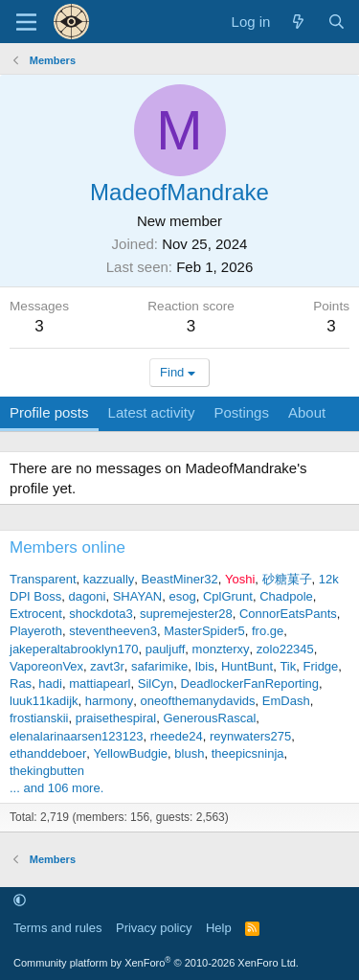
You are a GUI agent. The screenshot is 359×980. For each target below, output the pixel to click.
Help (219, 928)
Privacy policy (154, 928)
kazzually (109, 579)
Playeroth (36, 631)
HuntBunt (247, 666)
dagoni (87, 596)
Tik (288, 666)
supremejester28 (186, 614)
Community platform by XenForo (156, 963)
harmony (110, 701)
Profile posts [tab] (49, 412)
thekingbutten (47, 771)
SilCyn (156, 684)
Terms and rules (57, 928)
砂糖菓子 (287, 579)
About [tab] (307, 412)
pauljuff (166, 649)
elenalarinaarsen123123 (77, 736)
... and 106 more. (56, 788)
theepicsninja (248, 753)
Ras (21, 684)
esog (182, 596)
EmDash (286, 701)
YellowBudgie (130, 753)
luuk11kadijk (44, 701)
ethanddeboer (48, 753)
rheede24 (177, 736)
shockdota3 (101, 614)
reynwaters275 (250, 736)
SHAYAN (138, 596)
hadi (50, 684)
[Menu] (26, 22)
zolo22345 (285, 649)
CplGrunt (228, 596)
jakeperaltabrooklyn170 (74, 649)
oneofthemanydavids (198, 701)
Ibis (204, 666)
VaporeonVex (46, 666)
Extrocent (36, 614)
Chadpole (286, 596)
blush (189, 753)
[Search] (337, 22)
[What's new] (298, 22)
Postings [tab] (241, 412)
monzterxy (221, 649)
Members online (67, 547)
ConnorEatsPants (288, 614)
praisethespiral (116, 718)
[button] (20, 901)
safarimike (159, 666)
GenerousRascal (209, 718)
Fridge (320, 666)
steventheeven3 (113, 631)
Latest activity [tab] (152, 412)
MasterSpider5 (204, 631)
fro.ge (268, 631)
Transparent (43, 579)
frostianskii (39, 718)
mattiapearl (100, 684)
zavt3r (107, 666)
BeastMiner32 (180, 579)
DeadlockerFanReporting (250, 684)
